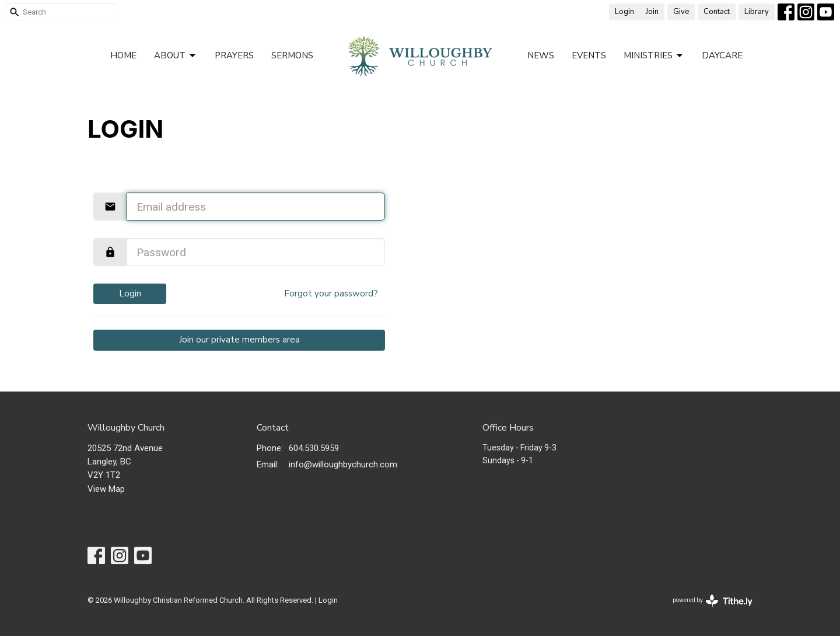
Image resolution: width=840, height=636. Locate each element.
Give (681, 12)
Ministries (654, 56)
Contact (717, 12)
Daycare (722, 55)
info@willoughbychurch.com (343, 464)
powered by (713, 601)
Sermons (292, 55)
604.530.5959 (314, 448)
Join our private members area (239, 340)
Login (624, 12)
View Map (106, 489)
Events (589, 55)
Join (652, 12)
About (176, 56)
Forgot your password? (331, 293)
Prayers (234, 55)
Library (757, 12)
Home (123, 55)
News (541, 55)
